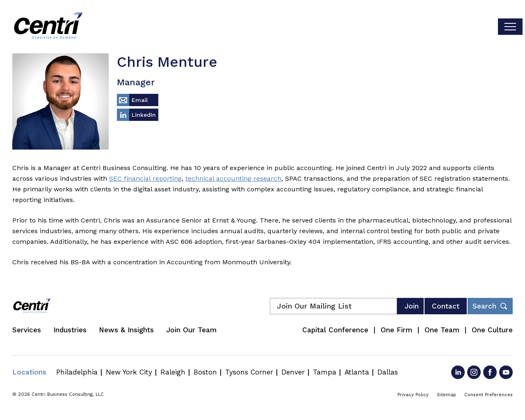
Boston (205, 372)
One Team (442, 330)
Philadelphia (77, 372)
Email (140, 100)
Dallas (388, 372)
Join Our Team (191, 330)
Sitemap (446, 395)
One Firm (396, 330)
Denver (293, 372)
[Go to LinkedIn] (458, 372)
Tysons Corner (249, 372)
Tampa (325, 372)
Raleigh (173, 372)
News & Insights (126, 330)
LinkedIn (144, 115)
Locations (29, 372)
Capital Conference (335, 330)
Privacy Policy (413, 395)
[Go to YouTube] (506, 372)
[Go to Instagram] (474, 372)
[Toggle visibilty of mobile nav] (510, 27)
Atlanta (357, 372)
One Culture (492, 330)
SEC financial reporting (145, 178)
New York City (129, 372)
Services (27, 330)
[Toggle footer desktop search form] (490, 306)
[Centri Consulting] (48, 27)
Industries (70, 330)
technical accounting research (233, 178)
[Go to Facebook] (490, 372)
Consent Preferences (488, 395)
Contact (446, 306)
